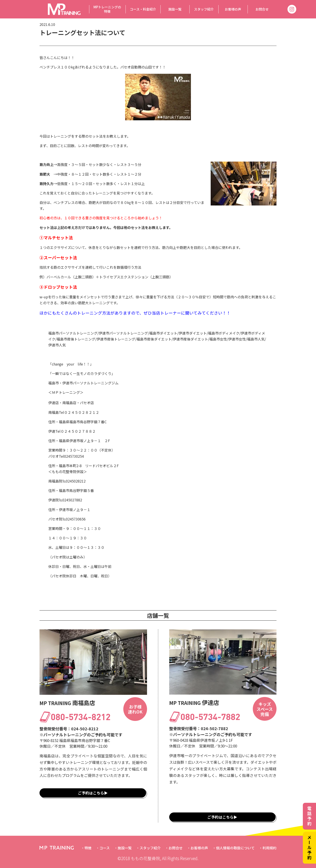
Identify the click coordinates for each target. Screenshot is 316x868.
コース (105, 848)
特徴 (88, 848)
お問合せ (262, 9)
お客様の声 (233, 9)
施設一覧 (175, 9)
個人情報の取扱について (235, 848)
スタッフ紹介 (204, 9)
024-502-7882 (214, 728)
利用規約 (269, 848)
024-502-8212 (85, 729)
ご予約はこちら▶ (93, 793)
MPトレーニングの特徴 (107, 9)
